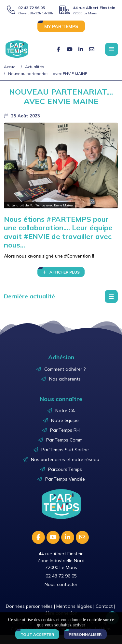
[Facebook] (59, 49)
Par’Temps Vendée (65, 479)
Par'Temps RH (65, 430)
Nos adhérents (65, 379)
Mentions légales (74, 606)
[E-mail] (92, 49)
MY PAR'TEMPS (61, 26)
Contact (104, 606)
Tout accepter (37, 634)
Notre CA (65, 411)
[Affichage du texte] (61, 272)
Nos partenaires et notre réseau (65, 459)
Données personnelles (29, 606)
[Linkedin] (81, 49)
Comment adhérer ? (65, 369)
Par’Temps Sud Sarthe (65, 450)
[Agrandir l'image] (61, 165)
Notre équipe (65, 420)
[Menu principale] (112, 49)
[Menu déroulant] (111, 296)
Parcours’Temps (65, 469)
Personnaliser (85, 634)
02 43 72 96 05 (32, 8)
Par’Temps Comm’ (65, 440)
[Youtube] (70, 49)
